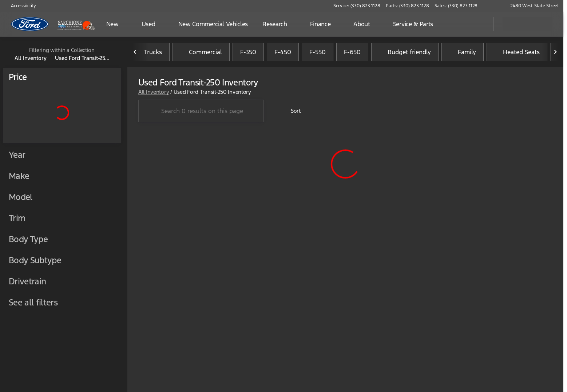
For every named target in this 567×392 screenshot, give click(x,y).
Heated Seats (517, 54)
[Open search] (479, 24)
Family (463, 54)
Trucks (148, 54)
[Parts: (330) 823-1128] (407, 6)
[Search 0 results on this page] (201, 113)
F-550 (318, 54)
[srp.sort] (292, 113)
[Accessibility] (20, 6)
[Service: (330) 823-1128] (357, 6)
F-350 (248, 54)
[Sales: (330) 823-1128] (456, 6)
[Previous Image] (135, 54)
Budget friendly (405, 54)
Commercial (201, 54)
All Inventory (154, 94)
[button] (493, 6)
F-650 (352, 54)
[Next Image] (555, 54)
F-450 (283, 54)
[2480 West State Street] (531, 6)
